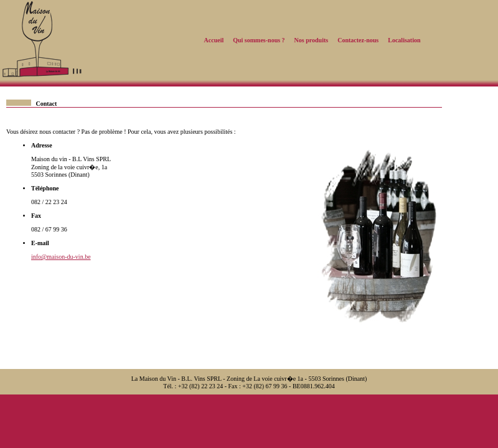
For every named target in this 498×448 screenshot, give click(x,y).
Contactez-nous (358, 40)
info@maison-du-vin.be (61, 257)
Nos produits (312, 40)
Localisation (404, 40)
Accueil (214, 40)
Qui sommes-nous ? (259, 40)
